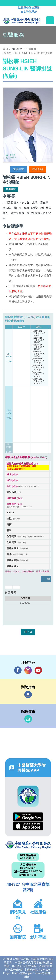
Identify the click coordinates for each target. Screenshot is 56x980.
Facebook (18, 670)
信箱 (28, 719)
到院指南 (28, 695)
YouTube (38, 670)
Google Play (28, 817)
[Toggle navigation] (50, 20)
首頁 (5, 49)
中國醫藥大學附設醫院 (28, 845)
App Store (28, 826)
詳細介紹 (37, 169)
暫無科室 (11, 189)
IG (28, 670)
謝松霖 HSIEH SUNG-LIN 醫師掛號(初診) (27, 53)
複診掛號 (19, 169)
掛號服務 (31, 49)
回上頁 (28, 632)
